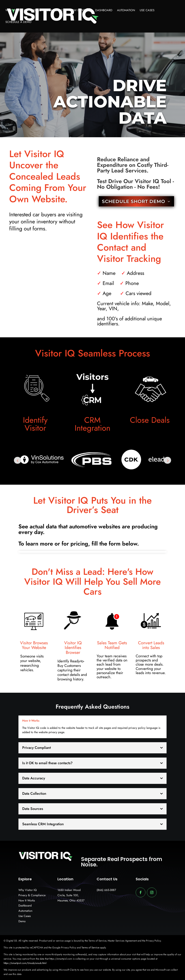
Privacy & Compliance (48, 11)
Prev (18, 460)
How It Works (80, 11)
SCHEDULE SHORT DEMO (134, 201)
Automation (126, 11)
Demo (22, 921)
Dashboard (104, 11)
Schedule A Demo (18, 23)
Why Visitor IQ (16, 11)
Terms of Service (90, 947)
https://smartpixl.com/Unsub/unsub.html (25, 963)
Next (167, 460)
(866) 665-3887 (106, 890)
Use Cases (147, 11)
